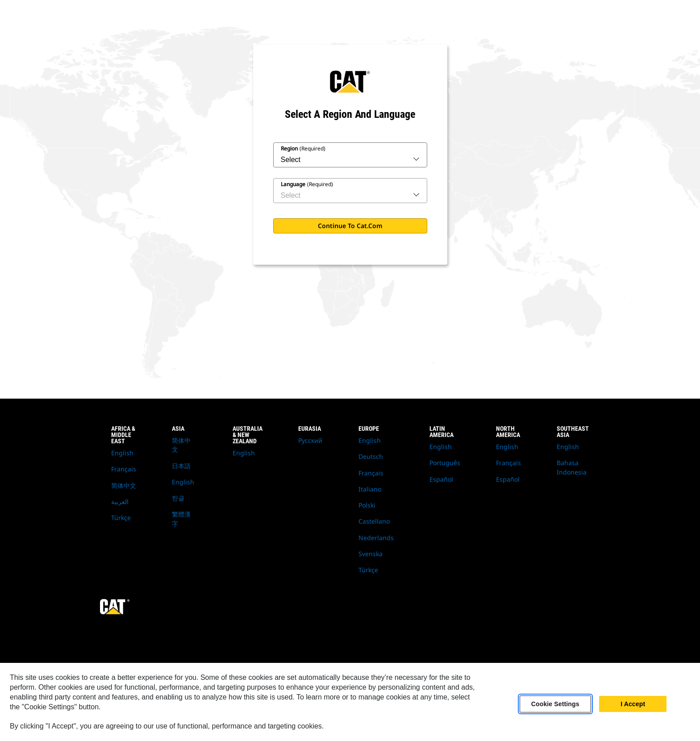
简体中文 (124, 485)
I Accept (633, 704)
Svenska (371, 554)
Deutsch (371, 456)
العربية (120, 502)
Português (445, 463)
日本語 (181, 466)
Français (124, 469)
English (122, 453)
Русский (310, 440)
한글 (178, 498)
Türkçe (121, 518)
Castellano (374, 521)
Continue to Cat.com (350, 226)
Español (441, 479)
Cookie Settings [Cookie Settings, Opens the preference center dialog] (555, 704)
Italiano (370, 489)
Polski (367, 505)
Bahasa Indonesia (572, 467)
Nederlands (376, 538)
